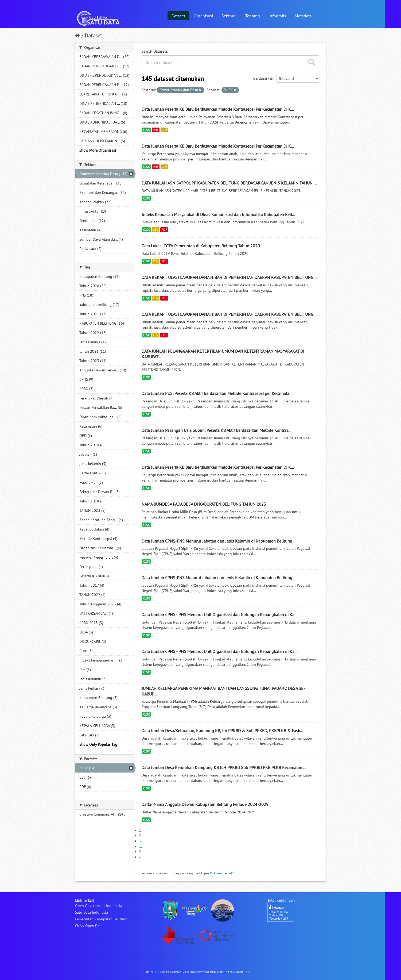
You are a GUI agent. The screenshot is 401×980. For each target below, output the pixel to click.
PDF (156, 130)
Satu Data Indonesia (92, 912)
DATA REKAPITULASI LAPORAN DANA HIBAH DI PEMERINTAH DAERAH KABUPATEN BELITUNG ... (229, 277)
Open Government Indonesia (99, 906)
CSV (164, 130)
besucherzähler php (283, 931)
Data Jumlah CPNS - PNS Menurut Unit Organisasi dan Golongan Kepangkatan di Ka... (219, 614)
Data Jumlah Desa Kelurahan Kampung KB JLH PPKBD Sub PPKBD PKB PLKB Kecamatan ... (224, 767)
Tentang (253, 16)
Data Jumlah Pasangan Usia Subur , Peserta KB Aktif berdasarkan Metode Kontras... (216, 430)
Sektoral (229, 16)
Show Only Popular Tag (98, 744)
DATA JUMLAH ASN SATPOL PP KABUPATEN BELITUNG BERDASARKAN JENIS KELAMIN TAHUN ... (229, 183)
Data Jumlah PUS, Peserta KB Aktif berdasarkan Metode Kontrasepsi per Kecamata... (217, 393)
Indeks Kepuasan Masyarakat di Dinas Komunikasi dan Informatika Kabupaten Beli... (218, 214)
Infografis (277, 16)
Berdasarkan (263, 78)
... (140, 846)
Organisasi (203, 16)
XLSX (146, 130)
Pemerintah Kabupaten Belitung (101, 919)
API (201, 873)
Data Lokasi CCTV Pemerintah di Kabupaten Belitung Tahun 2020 (201, 246)
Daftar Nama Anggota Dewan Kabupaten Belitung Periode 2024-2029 (205, 804)
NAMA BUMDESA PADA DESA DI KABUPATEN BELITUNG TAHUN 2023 (204, 504)
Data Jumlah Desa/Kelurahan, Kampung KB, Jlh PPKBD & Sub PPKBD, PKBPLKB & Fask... (222, 731)
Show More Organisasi (98, 150)
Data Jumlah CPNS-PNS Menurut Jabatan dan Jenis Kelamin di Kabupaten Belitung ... (219, 541)
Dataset (178, 16)
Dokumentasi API (222, 873)
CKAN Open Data (89, 926)
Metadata (303, 16)
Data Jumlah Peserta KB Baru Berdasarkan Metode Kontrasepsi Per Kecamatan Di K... (218, 109)
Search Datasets (154, 51)
